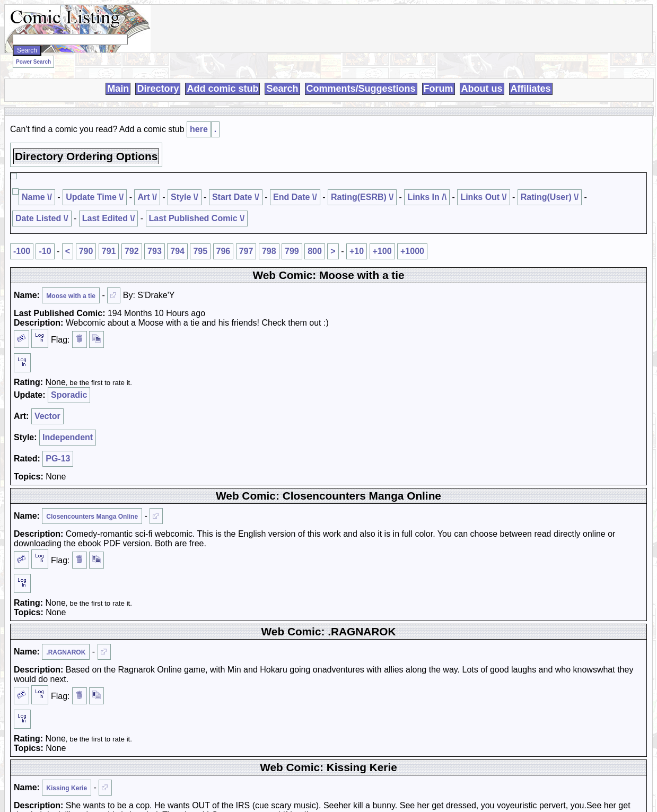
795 (200, 251)
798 (269, 251)
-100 (22, 251)
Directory (158, 89)
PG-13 (58, 459)
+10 (357, 251)
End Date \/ (295, 197)
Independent (68, 437)
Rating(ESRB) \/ (362, 197)
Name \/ (37, 197)
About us (482, 89)
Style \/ (185, 197)
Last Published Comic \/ (197, 218)
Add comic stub (222, 89)
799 (292, 251)
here (199, 129)
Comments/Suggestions (361, 89)
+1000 (412, 251)
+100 (382, 251)
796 (224, 251)
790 (86, 251)
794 (177, 251)
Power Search (33, 62)
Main (118, 89)
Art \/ (147, 197)
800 (315, 251)
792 (132, 251)
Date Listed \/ (42, 218)
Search (282, 89)
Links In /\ (427, 197)
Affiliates (531, 89)
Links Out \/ (483, 197)
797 (246, 251)
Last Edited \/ (109, 218)
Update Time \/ (95, 197)
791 (109, 251)
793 (155, 251)
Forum (439, 89)
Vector (47, 416)
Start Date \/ (236, 197)
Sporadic (69, 395)
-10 (45, 251)
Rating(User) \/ (550, 197)
